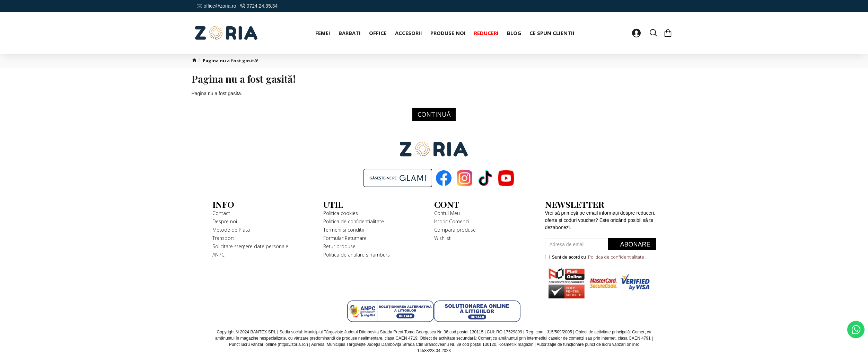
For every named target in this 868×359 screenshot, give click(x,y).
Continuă (434, 114)
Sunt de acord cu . (596, 257)
